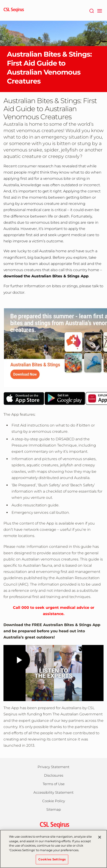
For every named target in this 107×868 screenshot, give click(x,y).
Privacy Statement (53, 767)
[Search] (91, 10)
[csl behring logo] (53, 825)
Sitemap (54, 809)
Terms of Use (54, 784)
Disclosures (54, 775)
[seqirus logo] (14, 10)
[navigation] (100, 10)
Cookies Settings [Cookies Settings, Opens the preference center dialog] (52, 859)
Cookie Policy (54, 801)
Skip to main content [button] (0, 0)
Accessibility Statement (53, 792)
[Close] (100, 837)
